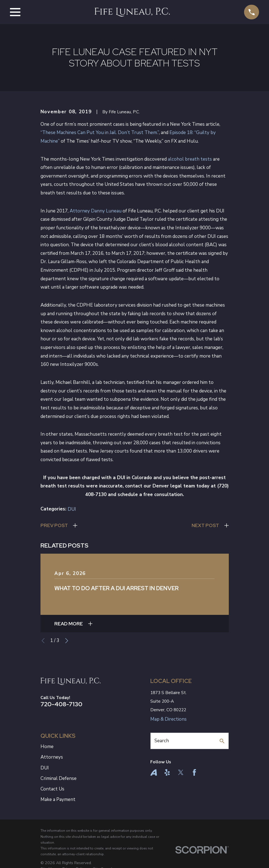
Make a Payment (58, 799)
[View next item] (67, 641)
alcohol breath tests (190, 159)
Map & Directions (168, 719)
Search (162, 741)
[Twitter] (181, 772)
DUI (72, 509)
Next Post (205, 525)
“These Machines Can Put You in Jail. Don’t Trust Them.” (100, 133)
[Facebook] (194, 772)
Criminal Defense (59, 778)
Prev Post (54, 525)
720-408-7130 (61, 704)
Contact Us (52, 789)
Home (47, 747)
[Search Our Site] (222, 741)
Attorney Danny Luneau (96, 211)
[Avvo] (154, 772)
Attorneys (52, 757)
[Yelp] (167, 772)
